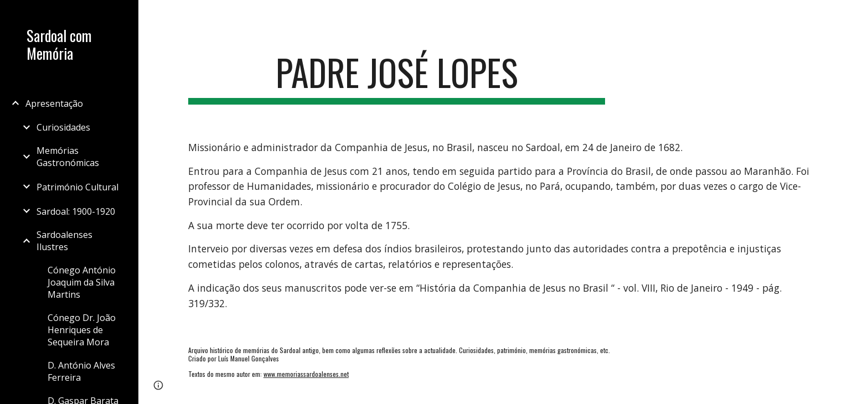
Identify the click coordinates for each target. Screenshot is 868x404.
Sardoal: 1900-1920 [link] (76, 211)
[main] (397, 78)
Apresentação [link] (54, 103)
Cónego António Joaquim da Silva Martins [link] (82, 282)
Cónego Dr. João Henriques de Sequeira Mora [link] (82, 330)
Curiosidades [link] (63, 127)
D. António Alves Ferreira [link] (81, 371)
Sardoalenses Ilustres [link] (64, 241)
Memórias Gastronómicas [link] (68, 157)
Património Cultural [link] (77, 187)
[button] (855, 15)
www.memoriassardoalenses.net (306, 374)
